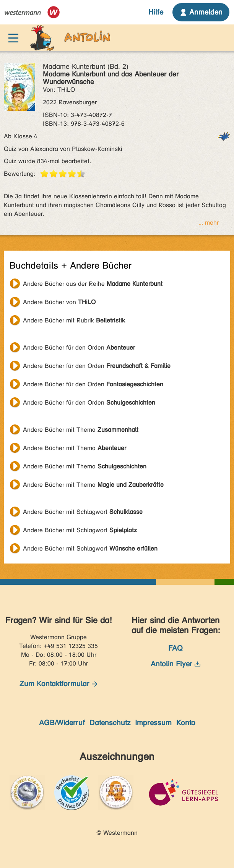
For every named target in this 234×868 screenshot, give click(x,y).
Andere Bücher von (59, 302)
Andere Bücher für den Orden (79, 347)
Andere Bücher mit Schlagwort (83, 512)
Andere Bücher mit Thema (81, 430)
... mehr (209, 223)
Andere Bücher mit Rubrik (74, 320)
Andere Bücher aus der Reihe (93, 284)
